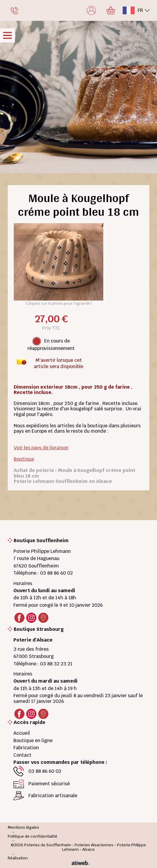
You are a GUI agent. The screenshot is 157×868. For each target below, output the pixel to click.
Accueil (22, 733)
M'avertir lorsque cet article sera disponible (59, 362)
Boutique (24, 459)
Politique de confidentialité (33, 837)
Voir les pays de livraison (41, 448)
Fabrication (26, 748)
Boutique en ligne (33, 740)
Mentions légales (23, 828)
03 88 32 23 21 (56, 664)
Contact (22, 755)
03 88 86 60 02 (56, 573)
